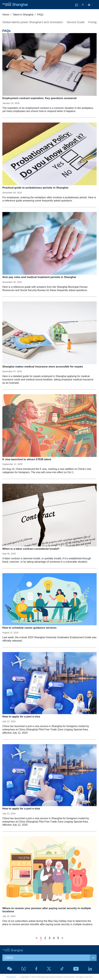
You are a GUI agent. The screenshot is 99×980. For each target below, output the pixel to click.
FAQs (40, 15)
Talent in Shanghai (23, 15)
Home (6, 15)
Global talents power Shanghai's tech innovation (33, 22)
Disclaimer (11, 977)
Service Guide (76, 22)
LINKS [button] (51, 958)
